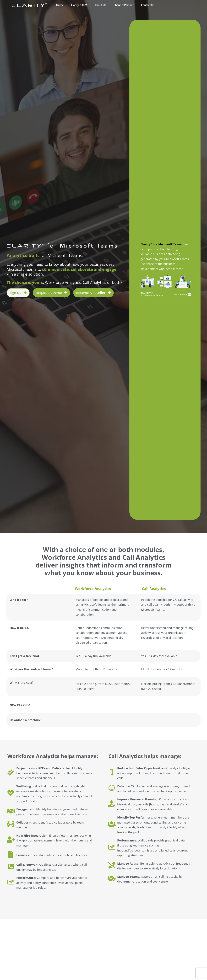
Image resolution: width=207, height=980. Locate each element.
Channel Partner (124, 5)
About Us (100, 5)
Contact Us (148, 5)
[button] (51, 293)
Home (60, 5)
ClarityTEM (79, 5)
